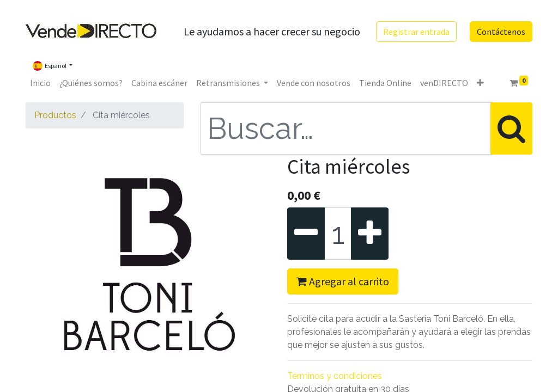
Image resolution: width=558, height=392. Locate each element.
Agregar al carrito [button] (343, 281)
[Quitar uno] (306, 234)
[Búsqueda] (511, 128)
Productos (55, 115)
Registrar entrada (416, 32)
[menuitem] (40, 83)
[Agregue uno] (370, 234)
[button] (480, 83)
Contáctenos (501, 32)
